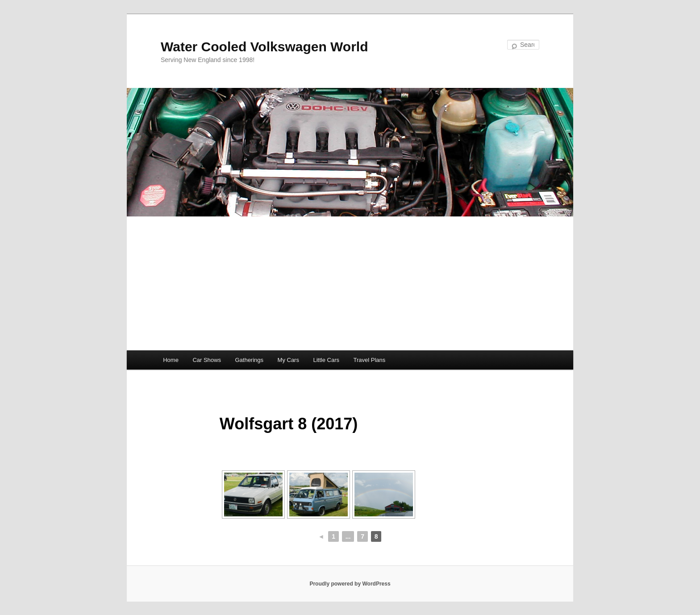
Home (171, 360)
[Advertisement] (350, 283)
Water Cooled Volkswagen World (265, 47)
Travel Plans (369, 360)
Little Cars (326, 360)
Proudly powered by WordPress (350, 584)
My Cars (288, 360)
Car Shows (207, 360)
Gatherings (249, 360)
